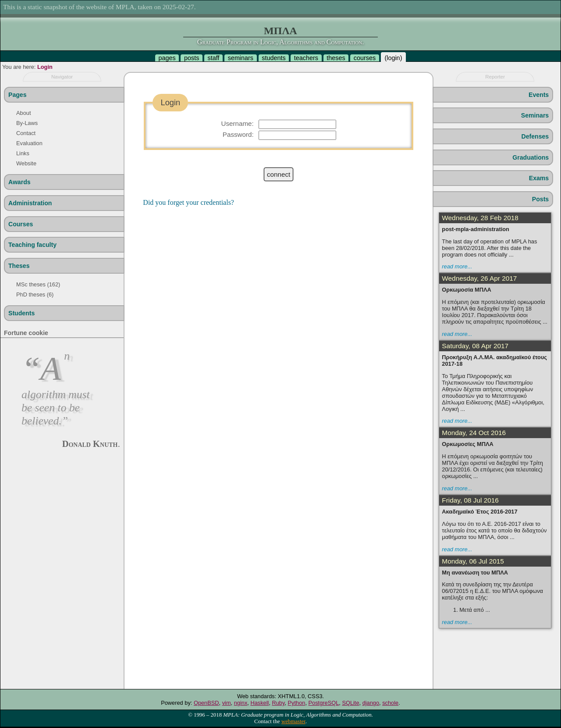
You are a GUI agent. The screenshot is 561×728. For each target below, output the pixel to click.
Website (26, 163)
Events (539, 95)
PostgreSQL (324, 703)
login (393, 58)
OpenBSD (206, 703)
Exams (539, 178)
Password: (238, 134)
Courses (21, 224)
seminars (241, 58)
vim (227, 703)
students (273, 58)
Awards (20, 182)
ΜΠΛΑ (280, 31)
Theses (19, 266)
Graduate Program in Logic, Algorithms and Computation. (280, 42)
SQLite (350, 703)
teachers (306, 58)
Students (21, 313)
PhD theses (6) (35, 294)
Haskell (259, 703)
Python (297, 703)
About (23, 113)
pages (167, 58)
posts (192, 58)
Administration (30, 203)
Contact (26, 133)
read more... (457, 266)
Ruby (279, 703)
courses (365, 58)
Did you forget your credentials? (188, 202)
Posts (540, 199)
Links (23, 153)
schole (390, 703)
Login (45, 67)
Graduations (531, 157)
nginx (241, 703)
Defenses (535, 136)
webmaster (293, 721)
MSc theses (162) (38, 284)
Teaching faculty (32, 245)
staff (214, 58)
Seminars (535, 115)
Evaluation (29, 143)
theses (336, 58)
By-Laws (27, 123)
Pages (17, 95)
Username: (237, 123)
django (371, 703)
